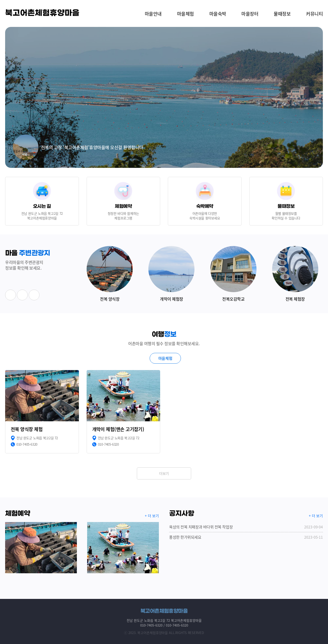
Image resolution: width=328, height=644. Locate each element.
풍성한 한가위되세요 (246, 537)
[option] (164, 97)
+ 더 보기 (152, 516)
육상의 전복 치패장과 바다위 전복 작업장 (246, 527)
